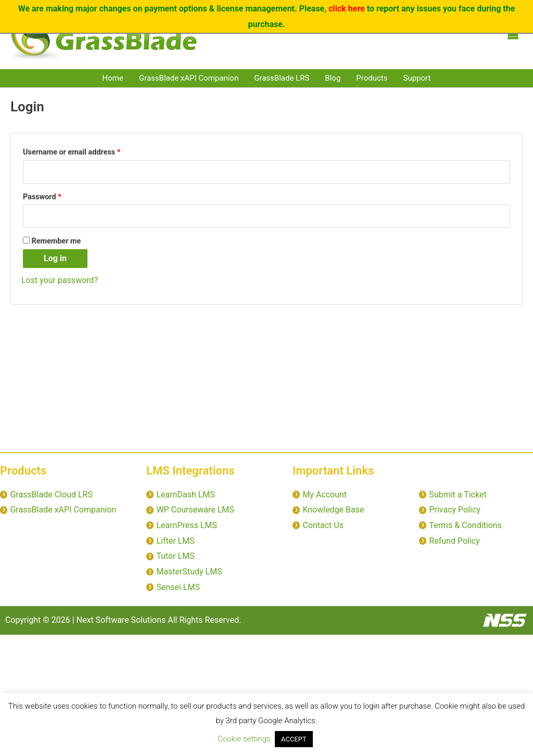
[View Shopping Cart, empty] (513, 34)
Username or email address (86, 151)
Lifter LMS (175, 541)
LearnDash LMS (185, 495)
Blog (333, 78)
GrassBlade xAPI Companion (189, 78)
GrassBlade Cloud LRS (51, 495)
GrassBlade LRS (282, 78)
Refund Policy (454, 541)
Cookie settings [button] (244, 739)
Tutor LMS (175, 556)
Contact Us (323, 525)
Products (372, 78)
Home (113, 78)
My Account (325, 495)
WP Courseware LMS (195, 510)
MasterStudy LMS (189, 572)
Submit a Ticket (458, 495)
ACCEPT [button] (294, 739)
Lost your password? (60, 280)
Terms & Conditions (465, 525)
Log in (55, 258)
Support (417, 78)
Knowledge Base (333, 510)
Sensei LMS (178, 587)
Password (57, 196)
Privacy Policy (455, 510)
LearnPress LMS (186, 525)
